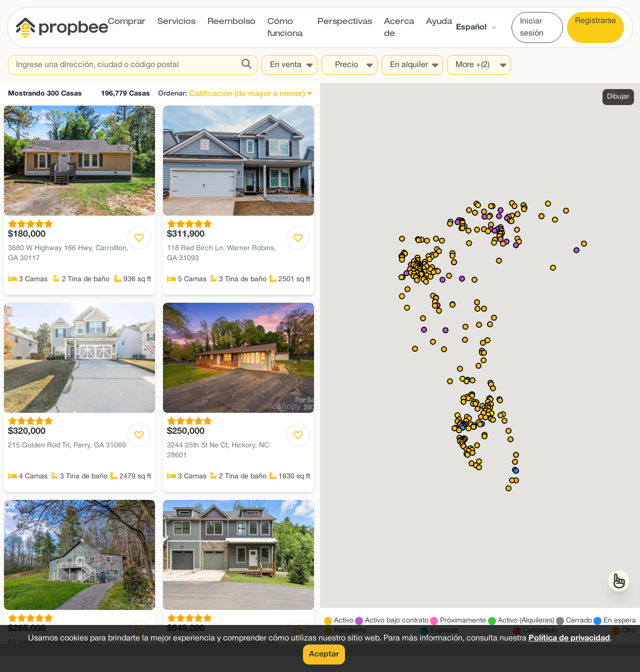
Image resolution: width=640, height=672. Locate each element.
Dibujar (618, 97)
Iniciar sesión (532, 28)
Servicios (176, 21)
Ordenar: (172, 94)
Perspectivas (345, 21)
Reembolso (231, 21)
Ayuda (439, 21)
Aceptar (324, 654)
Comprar (127, 21)
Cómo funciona (285, 27)
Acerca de (399, 27)
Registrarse (595, 21)
